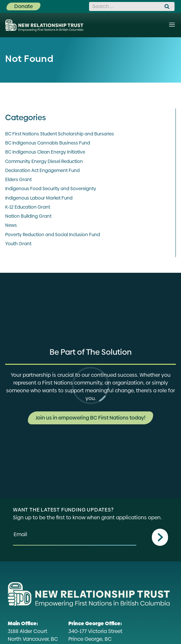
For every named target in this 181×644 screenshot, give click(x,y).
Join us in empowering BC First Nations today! (90, 418)
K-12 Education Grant (28, 207)
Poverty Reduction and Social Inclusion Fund (53, 235)
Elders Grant (18, 179)
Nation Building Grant (28, 216)
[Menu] (172, 25)
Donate (23, 6)
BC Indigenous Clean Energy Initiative (45, 152)
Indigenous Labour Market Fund (39, 198)
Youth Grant (18, 244)
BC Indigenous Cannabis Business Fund (48, 143)
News (11, 225)
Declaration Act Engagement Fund (42, 170)
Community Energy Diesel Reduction (44, 161)
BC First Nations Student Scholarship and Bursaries (60, 134)
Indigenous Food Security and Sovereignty (51, 189)
